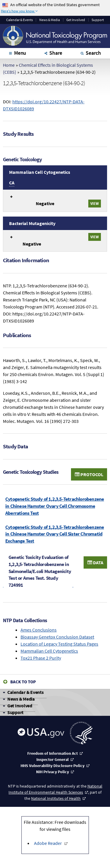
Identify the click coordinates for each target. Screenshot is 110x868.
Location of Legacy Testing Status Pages (59, 644)
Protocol (89, 474)
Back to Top (23, 682)
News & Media (50, 20)
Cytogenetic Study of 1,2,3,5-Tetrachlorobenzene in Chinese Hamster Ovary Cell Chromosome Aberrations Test (55, 506)
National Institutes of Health (56, 798)
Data (95, 562)
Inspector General (53, 759)
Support (98, 20)
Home (9, 65)
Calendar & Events (26, 692)
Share (56, 53)
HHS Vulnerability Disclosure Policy (53, 766)
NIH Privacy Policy (53, 772)
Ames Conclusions (39, 630)
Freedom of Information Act (53, 753)
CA (12, 183)
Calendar (20, 20)
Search (93, 53)
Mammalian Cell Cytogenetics (49, 651)
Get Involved (76, 20)
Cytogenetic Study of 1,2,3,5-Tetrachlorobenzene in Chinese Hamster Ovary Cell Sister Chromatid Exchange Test (55, 534)
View (95, 203)
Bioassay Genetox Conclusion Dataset (57, 637)
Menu (20, 53)
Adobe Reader (48, 843)
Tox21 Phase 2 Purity (41, 658)
